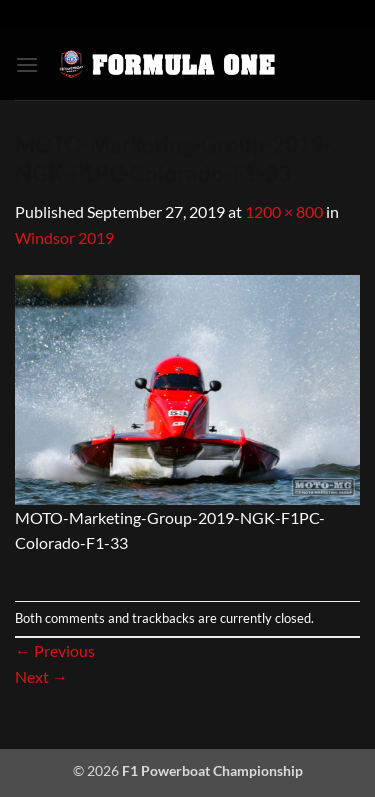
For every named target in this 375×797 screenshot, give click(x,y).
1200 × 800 (284, 211)
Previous (55, 650)
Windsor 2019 (64, 237)
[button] (27, 64)
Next (41, 676)
